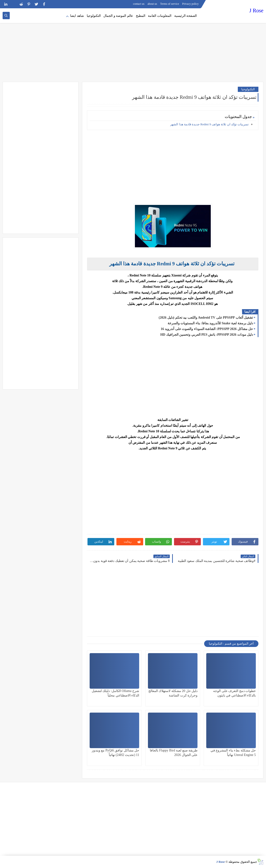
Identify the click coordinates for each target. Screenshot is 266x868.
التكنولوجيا (94, 16)
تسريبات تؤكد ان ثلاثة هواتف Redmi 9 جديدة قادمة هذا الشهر (209, 124)
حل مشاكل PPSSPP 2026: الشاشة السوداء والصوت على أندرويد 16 (207, 329)
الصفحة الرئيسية (186, 16)
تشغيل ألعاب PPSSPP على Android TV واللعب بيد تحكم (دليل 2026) (206, 318)
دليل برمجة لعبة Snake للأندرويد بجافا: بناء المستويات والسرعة (210, 323)
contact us (139, 4)
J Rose (256, 11)
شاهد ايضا (77, 16)
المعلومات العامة (160, 16)
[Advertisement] (133, 45)
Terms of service (170, 4)
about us (152, 4)
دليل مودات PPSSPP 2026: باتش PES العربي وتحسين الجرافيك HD (207, 335)
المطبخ (141, 16)
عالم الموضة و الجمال (118, 16)
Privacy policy (190, 4)
